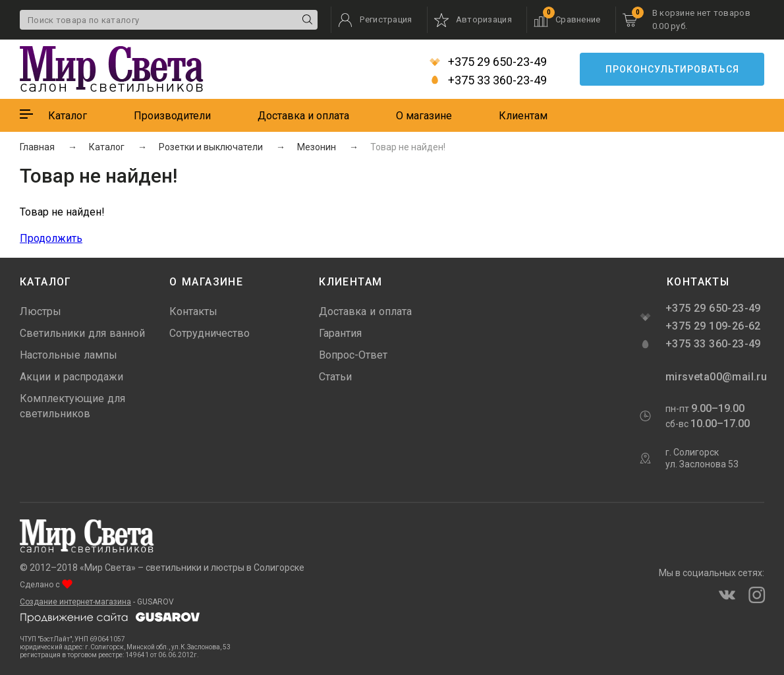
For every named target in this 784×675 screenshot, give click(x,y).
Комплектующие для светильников (72, 406)
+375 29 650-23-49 (488, 62)
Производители (172, 116)
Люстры (41, 311)
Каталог (68, 116)
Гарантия (340, 333)
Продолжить (51, 238)
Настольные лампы (69, 355)
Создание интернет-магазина (75, 602)
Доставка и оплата (303, 116)
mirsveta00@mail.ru (715, 377)
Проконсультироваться (672, 69)
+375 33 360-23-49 (488, 80)
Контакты (193, 311)
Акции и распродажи (71, 377)
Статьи (335, 377)
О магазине (424, 116)
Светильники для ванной (82, 333)
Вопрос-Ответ (353, 355)
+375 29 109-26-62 (713, 326)
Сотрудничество (210, 333)
